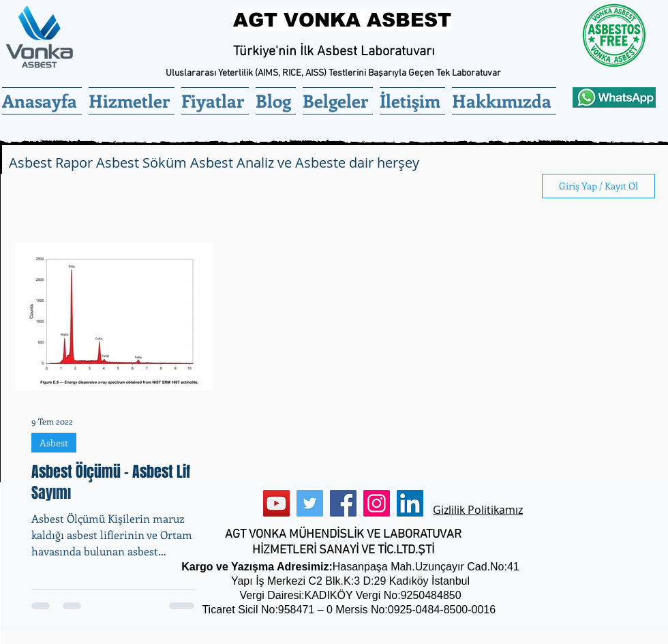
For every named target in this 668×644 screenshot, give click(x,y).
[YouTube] (276, 503)
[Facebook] (343, 503)
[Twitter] (310, 503)
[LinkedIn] (410, 503)
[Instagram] (377, 503)
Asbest (54, 443)
